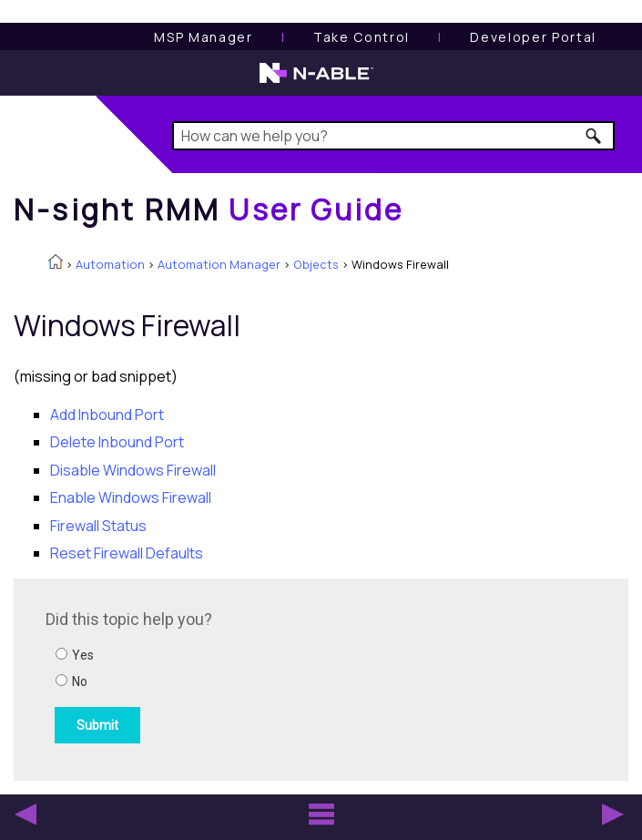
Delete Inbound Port (117, 442)
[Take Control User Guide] (362, 37)
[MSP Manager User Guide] (203, 37)
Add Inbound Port (107, 415)
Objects (316, 264)
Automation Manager (219, 264)
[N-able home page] (316, 81)
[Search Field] (393, 136)
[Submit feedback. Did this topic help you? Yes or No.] (291, 677)
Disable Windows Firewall (133, 470)
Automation (110, 264)
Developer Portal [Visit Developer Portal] (533, 37)
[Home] (209, 210)
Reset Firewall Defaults (127, 553)
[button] (594, 136)
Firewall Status (98, 526)
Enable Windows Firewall (131, 497)
